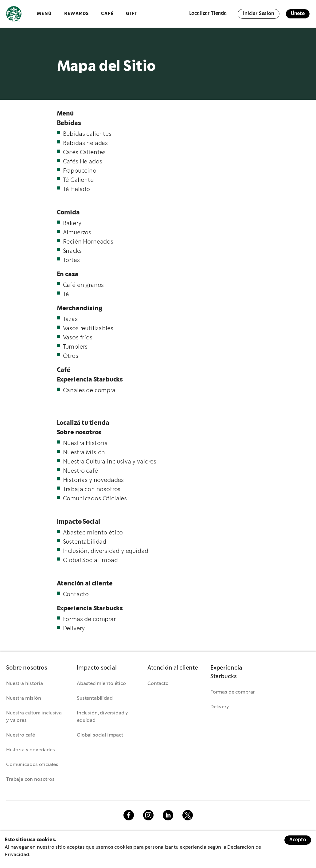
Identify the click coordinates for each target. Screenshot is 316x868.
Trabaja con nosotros (30, 779)
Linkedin (168, 815)
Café (107, 14)
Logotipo (14, 14)
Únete (298, 14)
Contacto (158, 684)
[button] (35, 668)
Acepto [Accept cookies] (298, 840)
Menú (44, 14)
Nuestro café (21, 735)
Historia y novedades (31, 750)
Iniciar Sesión (259, 14)
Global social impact (100, 735)
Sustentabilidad (95, 698)
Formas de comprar (232, 692)
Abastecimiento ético (101, 684)
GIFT (132, 14)
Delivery (220, 707)
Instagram (148, 815)
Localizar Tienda (208, 13)
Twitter (188, 815)
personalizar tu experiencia (176, 847)
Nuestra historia (24, 684)
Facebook (129, 815)
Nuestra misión (24, 698)
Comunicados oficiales (32, 765)
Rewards (77, 14)
